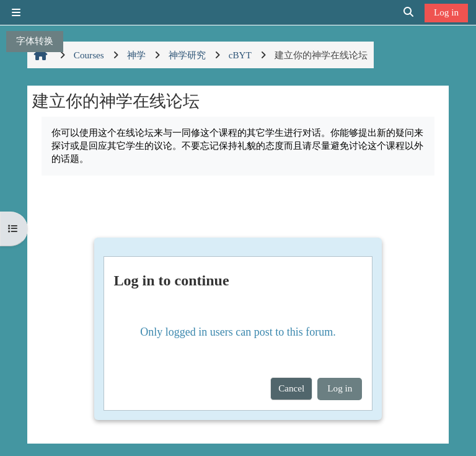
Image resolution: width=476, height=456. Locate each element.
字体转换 (35, 41)
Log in (446, 12)
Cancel (291, 388)
